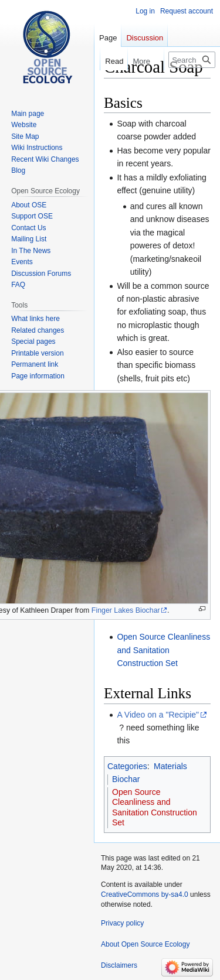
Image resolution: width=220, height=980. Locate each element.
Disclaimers (119, 965)
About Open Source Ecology (145, 944)
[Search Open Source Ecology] (192, 60)
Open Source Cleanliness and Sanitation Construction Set (163, 650)
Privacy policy (122, 923)
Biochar (126, 779)
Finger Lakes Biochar (126, 610)
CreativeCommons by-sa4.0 (145, 894)
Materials (170, 766)
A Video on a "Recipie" (158, 715)
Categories (127, 766)
